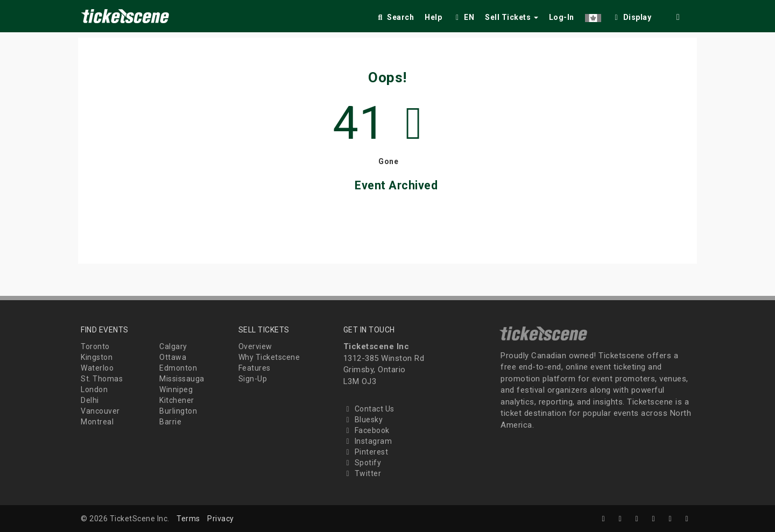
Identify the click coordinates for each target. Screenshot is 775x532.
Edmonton (178, 368)
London (94, 389)
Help (433, 17)
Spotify (362, 463)
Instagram (368, 441)
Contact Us (369, 409)
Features (255, 368)
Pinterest (366, 452)
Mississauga (182, 379)
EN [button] (463, 17)
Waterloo (97, 368)
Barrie (170, 422)
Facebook (367, 430)
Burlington (178, 411)
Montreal (97, 422)
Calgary (173, 346)
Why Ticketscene (269, 357)
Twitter (362, 473)
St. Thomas (102, 379)
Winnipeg (176, 389)
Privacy (221, 519)
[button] (593, 15)
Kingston (97, 357)
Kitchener (177, 400)
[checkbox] (632, 15)
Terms (188, 519)
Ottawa (173, 357)
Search (395, 17)
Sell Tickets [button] (512, 17)
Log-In (562, 17)
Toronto (95, 346)
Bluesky (363, 420)
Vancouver (100, 411)
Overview (255, 346)
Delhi (90, 400)
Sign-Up (253, 379)
